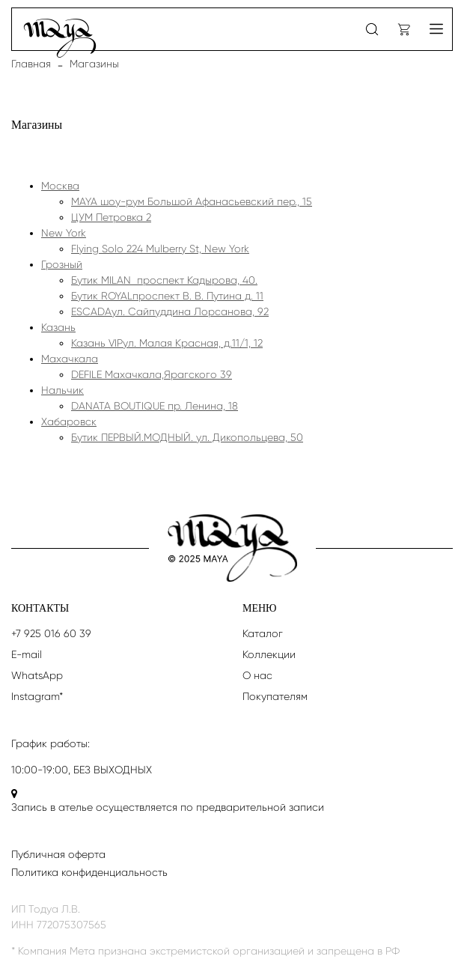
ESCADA (170, 311)
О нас (257, 675)
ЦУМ (111, 217)
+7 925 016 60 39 (51, 633)
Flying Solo (160, 249)
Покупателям (275, 696)
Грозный (62, 264)
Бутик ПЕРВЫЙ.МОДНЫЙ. (187, 437)
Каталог (263, 633)
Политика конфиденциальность (89, 872)
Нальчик (62, 390)
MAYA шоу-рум (192, 201)
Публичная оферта (58, 854)
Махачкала (70, 359)
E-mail (27, 654)
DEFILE (152, 374)
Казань (58, 327)
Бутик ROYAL (167, 296)
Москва (60, 186)
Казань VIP (167, 343)
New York (64, 233)
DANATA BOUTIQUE (155, 406)
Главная (31, 64)
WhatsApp (37, 675)
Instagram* (37, 696)
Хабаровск (69, 421)
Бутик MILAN (164, 280)
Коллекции (269, 654)
